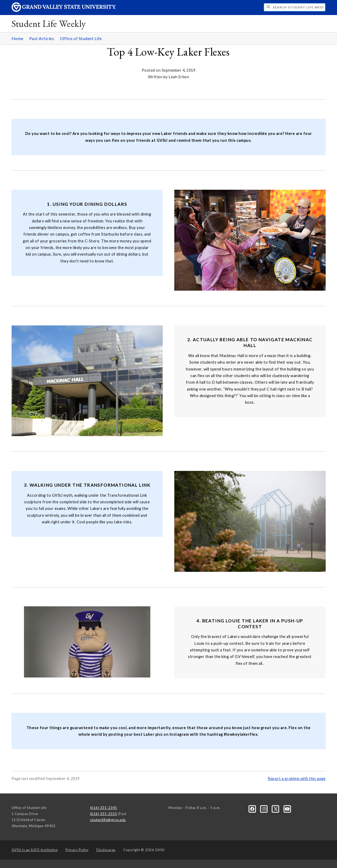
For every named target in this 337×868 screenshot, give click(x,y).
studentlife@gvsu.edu (108, 820)
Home (18, 38)
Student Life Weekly (49, 24)
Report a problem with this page (297, 779)
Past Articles (42, 38)
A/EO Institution (35, 850)
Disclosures (106, 850)
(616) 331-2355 (104, 814)
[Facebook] (253, 809)
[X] (276, 809)
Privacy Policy (77, 850)
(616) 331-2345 (104, 808)
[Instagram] (265, 809)
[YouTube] (287, 809)
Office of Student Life (81, 38)
